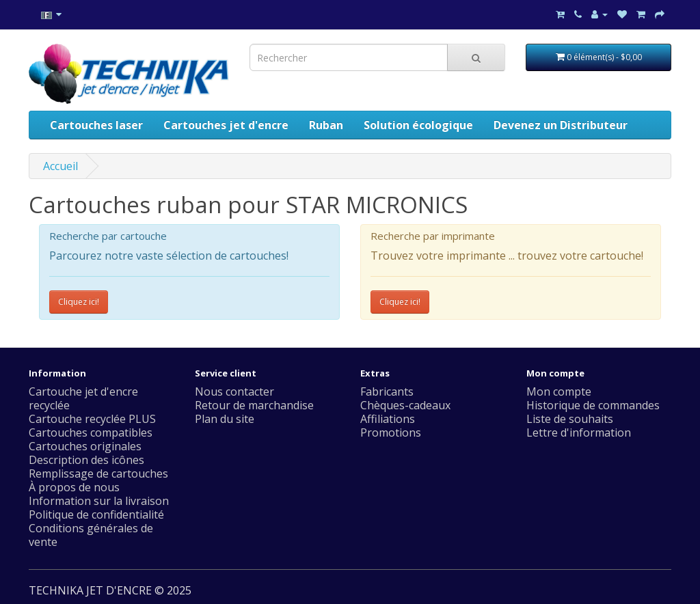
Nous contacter (234, 392)
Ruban (326, 125)
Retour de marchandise (254, 405)
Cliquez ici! (79, 302)
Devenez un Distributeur (561, 125)
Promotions (391, 433)
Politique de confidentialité (96, 514)
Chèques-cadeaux (405, 405)
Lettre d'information (579, 433)
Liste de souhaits (570, 419)
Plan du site (225, 419)
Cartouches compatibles (91, 433)
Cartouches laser (96, 125)
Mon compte (559, 392)
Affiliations (388, 419)
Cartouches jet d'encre (226, 125)
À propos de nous (74, 487)
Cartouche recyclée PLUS (92, 419)
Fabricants (387, 392)
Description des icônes (86, 460)
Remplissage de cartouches (98, 473)
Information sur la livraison (99, 501)
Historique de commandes (593, 405)
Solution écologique (418, 125)
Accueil (60, 166)
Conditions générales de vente (91, 535)
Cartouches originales (85, 446)
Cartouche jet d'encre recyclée (83, 398)
